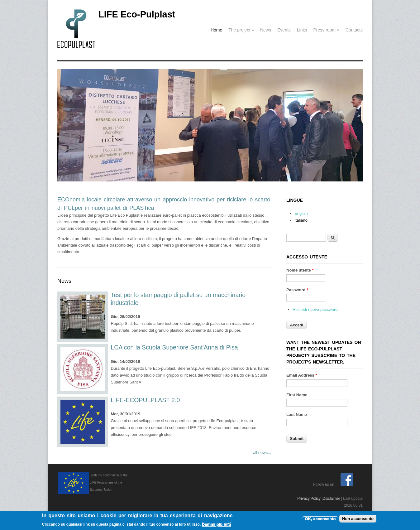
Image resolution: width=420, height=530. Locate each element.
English (301, 213)
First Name (297, 395)
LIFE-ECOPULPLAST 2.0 (146, 400)
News (266, 30)
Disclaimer (331, 499)
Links (302, 30)
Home (216, 30)
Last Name (297, 414)
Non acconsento (358, 519)
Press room (326, 30)
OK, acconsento (320, 519)
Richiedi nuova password (315, 309)
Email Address (302, 375)
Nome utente (300, 270)
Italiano (301, 220)
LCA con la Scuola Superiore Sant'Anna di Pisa (174, 347)
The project (241, 30)
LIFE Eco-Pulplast (137, 14)
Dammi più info (217, 525)
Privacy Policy (309, 499)
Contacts (354, 30)
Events (284, 30)
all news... (262, 453)
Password (297, 290)
